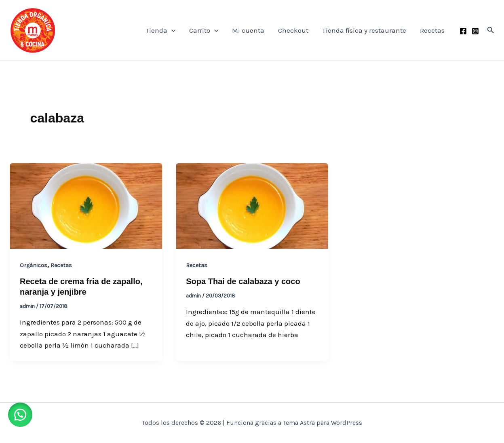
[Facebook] (463, 31)
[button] (491, 30)
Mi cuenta (248, 30)
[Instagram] (475, 31)
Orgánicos (34, 265)
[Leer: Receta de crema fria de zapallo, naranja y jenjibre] (86, 205)
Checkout (293, 30)
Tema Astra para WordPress (323, 423)
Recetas (432, 30)
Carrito (204, 30)
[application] (171, 30)
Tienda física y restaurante (364, 30)
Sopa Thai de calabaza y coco (243, 281)
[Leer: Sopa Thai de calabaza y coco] (252, 205)
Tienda (160, 30)
